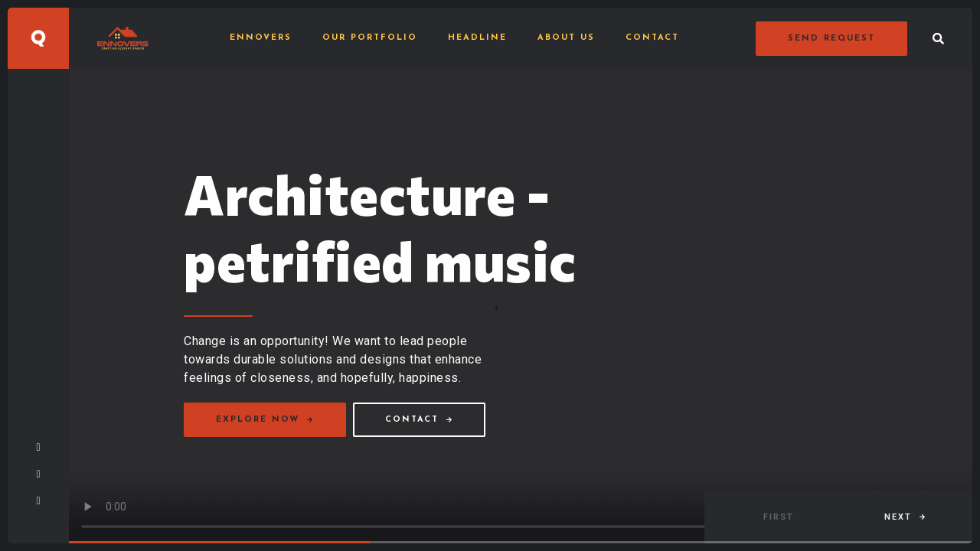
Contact (652, 38)
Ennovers (261, 38)
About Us (566, 38)
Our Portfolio (370, 38)
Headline (477, 38)
